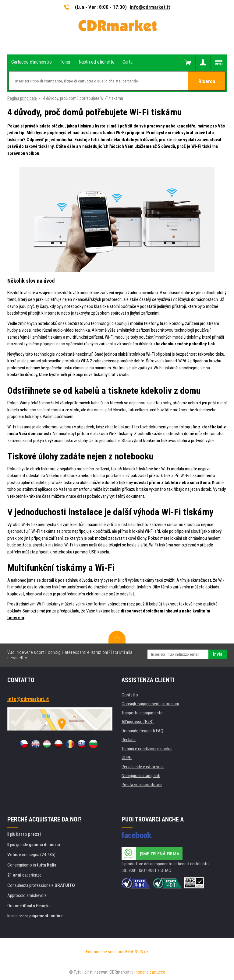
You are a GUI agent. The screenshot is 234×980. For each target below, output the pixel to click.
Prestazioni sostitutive (142, 785)
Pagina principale (22, 98)
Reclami (129, 740)
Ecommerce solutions (105, 952)
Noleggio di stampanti (141, 776)
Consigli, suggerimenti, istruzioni (150, 704)
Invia (218, 654)
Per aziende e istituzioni (143, 767)
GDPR (127, 758)
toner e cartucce (151, 972)
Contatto (130, 695)
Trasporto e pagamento (142, 713)
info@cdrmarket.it (150, 7)
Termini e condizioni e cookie (147, 749)
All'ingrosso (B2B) (138, 722)
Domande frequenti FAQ (142, 731)
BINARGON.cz (137, 952)
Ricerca (207, 81)
